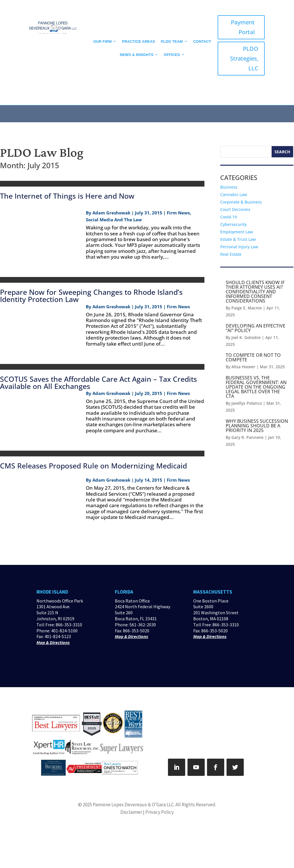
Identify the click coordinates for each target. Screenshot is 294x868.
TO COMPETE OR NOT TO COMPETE (253, 357)
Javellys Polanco (247, 403)
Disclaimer (131, 812)
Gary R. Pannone (247, 437)
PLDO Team (172, 41)
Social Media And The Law (114, 220)
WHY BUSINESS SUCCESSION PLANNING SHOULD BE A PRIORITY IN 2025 (257, 426)
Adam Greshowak (111, 213)
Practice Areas (139, 41)
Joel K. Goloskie (246, 337)
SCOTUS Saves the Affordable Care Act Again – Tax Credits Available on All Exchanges (98, 382)
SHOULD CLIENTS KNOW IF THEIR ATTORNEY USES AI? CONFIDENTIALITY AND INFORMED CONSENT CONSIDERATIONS (255, 292)
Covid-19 (229, 217)
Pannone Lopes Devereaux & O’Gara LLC (133, 805)
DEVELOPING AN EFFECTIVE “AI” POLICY (256, 328)
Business (229, 187)
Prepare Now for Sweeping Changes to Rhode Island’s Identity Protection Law (91, 296)
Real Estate (231, 254)
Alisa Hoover (243, 367)
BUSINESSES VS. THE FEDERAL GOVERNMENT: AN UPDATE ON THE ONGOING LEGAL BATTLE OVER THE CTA (256, 387)
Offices (172, 55)
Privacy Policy (159, 812)
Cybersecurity (233, 224)
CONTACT (202, 41)
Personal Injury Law (239, 247)
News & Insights (137, 55)
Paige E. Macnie (247, 308)
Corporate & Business (241, 202)
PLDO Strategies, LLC (244, 58)
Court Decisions (235, 209)
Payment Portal (243, 27)
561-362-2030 (143, 625)
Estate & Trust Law (238, 239)
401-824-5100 (64, 631)
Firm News (178, 213)
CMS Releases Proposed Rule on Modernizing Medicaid (93, 466)
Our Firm (102, 41)
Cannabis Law (234, 194)
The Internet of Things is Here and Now (67, 196)
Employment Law (237, 232)
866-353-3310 (69, 625)
